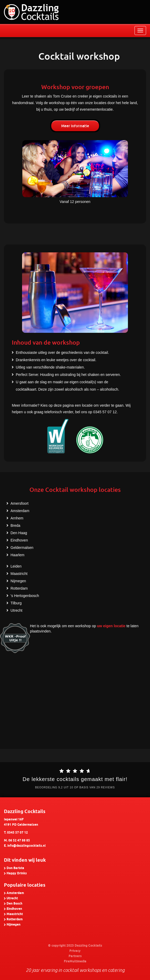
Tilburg (16, 603)
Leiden (16, 566)
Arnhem (17, 518)
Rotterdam (19, 588)
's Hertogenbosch (25, 596)
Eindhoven (19, 540)
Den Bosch (14, 904)
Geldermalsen (22, 548)
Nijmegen (18, 581)
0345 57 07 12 (17, 833)
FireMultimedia (75, 961)
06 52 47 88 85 (19, 841)
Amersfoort (19, 503)
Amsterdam (20, 511)
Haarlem (17, 555)
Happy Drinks (17, 873)
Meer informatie (75, 126)
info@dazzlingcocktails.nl (27, 846)
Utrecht (16, 610)
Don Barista (15, 868)
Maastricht (19, 574)
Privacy (75, 951)
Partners (75, 956)
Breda (15, 525)
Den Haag (19, 533)
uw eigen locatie (111, 626)
